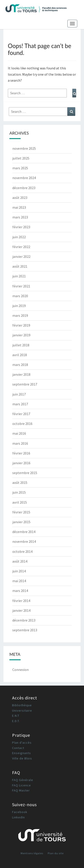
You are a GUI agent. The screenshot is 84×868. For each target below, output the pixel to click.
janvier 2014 (21, 610)
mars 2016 (20, 443)
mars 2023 (20, 217)
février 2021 (21, 286)
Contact (18, 748)
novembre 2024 (24, 178)
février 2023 (21, 227)
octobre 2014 (22, 551)
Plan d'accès (22, 743)
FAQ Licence (22, 785)
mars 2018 (20, 365)
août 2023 (20, 198)
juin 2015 (19, 492)
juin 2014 (19, 571)
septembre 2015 (25, 473)
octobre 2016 (22, 424)
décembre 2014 (24, 532)
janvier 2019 (21, 335)
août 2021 (20, 266)
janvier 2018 (21, 374)
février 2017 (21, 414)
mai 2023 (19, 207)
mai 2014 (19, 581)
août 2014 (20, 561)
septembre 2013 (25, 630)
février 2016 (21, 453)
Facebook (20, 812)
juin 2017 (19, 394)
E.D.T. (16, 721)
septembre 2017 (25, 384)
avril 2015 (20, 502)
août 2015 (20, 482)
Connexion (20, 670)
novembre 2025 (24, 148)
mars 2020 (20, 296)
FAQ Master (21, 790)
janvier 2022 (21, 256)
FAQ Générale (23, 780)
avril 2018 (20, 355)
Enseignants (22, 753)
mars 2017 (20, 404)
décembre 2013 (24, 620)
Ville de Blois (22, 758)
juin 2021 (19, 276)
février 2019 (21, 325)
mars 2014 (20, 591)
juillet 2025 (21, 158)
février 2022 (21, 247)
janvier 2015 (21, 522)
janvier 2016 (21, 463)
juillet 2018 (21, 345)
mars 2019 (20, 315)
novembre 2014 (24, 541)
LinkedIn (18, 817)
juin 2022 (19, 237)
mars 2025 (20, 168)
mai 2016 (19, 433)
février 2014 (21, 601)
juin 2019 (19, 306)
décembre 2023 (24, 188)
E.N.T (16, 716)
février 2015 (21, 512)
